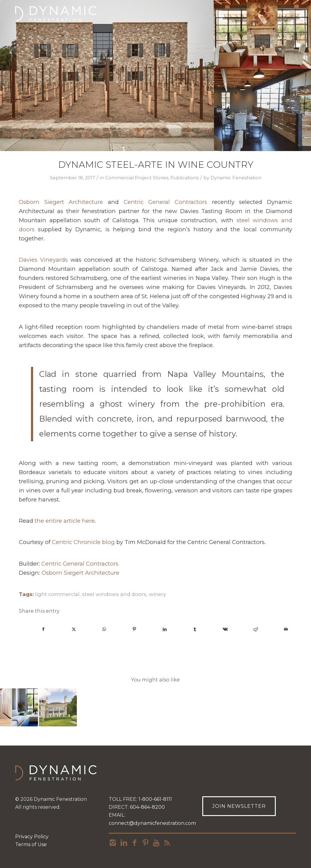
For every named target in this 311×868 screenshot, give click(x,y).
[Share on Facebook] (43, 629)
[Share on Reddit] (256, 629)
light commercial (57, 594)
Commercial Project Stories (137, 178)
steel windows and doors (114, 594)
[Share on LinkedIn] (165, 629)
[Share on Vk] (226, 629)
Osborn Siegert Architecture (61, 202)
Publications (185, 178)
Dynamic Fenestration (236, 178)
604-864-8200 (147, 807)
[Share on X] (74, 629)
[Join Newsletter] (239, 806)
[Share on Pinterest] (134, 629)
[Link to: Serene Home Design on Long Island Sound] (58, 707)
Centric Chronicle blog (83, 542)
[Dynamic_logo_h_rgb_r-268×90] (56, 14)
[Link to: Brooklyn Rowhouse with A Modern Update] (19, 707)
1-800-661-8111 (155, 799)
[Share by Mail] (286, 629)
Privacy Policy (32, 837)
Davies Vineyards (43, 260)
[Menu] (293, 14)
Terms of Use (31, 844)
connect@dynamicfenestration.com (152, 823)
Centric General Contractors (165, 202)
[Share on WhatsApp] (104, 629)
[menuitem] (293, 14)
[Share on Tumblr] (195, 629)
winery (157, 594)
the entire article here (65, 521)
